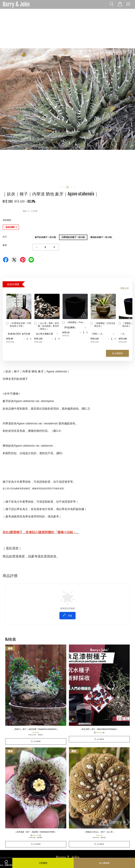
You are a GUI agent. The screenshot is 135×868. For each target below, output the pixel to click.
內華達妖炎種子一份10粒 (73, 237)
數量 (5, 245)
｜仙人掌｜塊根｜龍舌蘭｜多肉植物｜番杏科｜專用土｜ (47, 326)
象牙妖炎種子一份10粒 (45, 237)
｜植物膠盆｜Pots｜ (74, 323)
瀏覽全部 (125, 288)
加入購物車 (117, 353)
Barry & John (16, 4)
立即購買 (43, 863)
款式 (5, 237)
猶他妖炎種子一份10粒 (101, 237)
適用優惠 (7, 220)
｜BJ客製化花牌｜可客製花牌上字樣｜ (19, 325)
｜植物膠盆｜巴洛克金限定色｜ (103, 325)
